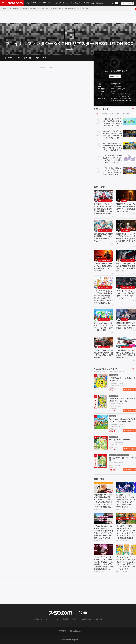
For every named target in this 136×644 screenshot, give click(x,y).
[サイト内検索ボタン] (128, 3)
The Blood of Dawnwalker (106, 260)
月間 (118, 114)
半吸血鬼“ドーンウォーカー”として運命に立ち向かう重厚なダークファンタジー (103, 267)
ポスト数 (126, 114)
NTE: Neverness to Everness (106, 201)
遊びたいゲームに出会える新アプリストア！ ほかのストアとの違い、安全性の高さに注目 (103, 327)
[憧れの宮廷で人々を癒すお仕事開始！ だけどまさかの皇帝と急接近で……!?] (104, 225)
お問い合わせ (40, 619)
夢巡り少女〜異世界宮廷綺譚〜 (106, 231)
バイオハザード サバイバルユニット (128, 288)
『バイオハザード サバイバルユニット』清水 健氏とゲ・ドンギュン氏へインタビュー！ (126, 295)
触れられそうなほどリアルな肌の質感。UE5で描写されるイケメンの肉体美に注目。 (126, 267)
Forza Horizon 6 (126, 347)
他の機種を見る (121, 89)
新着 (28, 3)
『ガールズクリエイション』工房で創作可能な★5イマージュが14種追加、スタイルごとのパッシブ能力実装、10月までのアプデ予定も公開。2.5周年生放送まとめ (103, 297)
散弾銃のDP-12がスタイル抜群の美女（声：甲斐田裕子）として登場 (126, 325)
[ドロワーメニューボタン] (3, 3)
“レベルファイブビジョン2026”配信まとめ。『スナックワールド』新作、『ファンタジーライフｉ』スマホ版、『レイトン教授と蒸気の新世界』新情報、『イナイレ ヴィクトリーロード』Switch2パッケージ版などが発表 (126, 532)
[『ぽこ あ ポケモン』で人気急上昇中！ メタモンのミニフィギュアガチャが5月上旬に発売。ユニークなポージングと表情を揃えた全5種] (129, 158)
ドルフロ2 (125, 320)
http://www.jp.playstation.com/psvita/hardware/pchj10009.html (122, 100)
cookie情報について (86, 619)
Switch (40, 3)
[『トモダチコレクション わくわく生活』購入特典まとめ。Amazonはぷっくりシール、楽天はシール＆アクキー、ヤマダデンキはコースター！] (126, 550)
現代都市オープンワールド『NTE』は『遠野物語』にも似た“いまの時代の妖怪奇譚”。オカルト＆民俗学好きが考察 (103, 209)
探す (118, 76)
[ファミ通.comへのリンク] (15, 3)
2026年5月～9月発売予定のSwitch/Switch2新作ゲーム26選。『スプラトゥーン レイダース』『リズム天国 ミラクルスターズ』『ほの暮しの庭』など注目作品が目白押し (113, 147)
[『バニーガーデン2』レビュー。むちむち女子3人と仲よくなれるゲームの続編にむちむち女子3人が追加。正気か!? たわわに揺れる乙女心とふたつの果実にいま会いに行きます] (104, 550)
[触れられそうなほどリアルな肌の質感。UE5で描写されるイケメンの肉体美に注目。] (126, 255)
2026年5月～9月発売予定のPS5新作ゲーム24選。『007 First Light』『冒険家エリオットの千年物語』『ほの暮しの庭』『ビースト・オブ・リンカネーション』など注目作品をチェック (113, 135)
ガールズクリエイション (106, 288)
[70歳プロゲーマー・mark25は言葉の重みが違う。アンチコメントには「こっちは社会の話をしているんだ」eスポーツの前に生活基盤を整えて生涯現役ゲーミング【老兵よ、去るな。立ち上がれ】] (104, 488)
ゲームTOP (9, 58)
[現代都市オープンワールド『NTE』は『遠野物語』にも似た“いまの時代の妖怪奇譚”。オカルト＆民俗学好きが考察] (104, 196)
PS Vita (114, 89)
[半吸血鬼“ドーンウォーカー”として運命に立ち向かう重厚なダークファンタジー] (104, 255)
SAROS (124, 201)
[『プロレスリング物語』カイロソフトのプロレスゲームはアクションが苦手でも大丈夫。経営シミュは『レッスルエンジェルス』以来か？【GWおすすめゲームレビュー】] (129, 170)
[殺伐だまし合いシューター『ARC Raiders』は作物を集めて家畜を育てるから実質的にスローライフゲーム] (126, 225)
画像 (37, 58)
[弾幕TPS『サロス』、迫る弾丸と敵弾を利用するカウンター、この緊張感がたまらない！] (126, 196)
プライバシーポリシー (53, 619)
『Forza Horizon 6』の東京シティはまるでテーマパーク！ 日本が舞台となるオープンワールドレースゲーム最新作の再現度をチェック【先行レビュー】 (103, 532)
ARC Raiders (125, 231)
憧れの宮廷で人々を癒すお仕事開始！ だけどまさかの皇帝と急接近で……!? (103, 237)
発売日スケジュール (62, 3)
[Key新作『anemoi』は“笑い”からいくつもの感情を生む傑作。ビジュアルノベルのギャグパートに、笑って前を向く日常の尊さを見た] (126, 488)
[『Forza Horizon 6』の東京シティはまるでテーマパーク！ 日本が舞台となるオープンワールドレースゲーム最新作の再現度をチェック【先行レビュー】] (104, 519)
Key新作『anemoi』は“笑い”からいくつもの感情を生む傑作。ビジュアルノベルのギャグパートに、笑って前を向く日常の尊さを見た (126, 501)
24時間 (104, 114)
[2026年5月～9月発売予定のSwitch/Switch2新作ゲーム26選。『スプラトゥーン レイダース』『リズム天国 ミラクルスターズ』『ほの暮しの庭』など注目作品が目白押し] (129, 146)
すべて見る (132, 109)
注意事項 (74, 619)
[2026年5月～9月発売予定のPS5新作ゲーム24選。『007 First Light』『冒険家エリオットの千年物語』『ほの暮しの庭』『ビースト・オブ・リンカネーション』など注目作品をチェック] (129, 134)
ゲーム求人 (74, 3)
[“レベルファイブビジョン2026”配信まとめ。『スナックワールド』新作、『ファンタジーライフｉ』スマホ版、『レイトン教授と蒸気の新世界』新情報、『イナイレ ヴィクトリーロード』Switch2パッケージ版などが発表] (126, 519)
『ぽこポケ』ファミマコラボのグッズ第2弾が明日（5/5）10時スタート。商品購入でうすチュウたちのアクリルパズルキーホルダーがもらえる (113, 122)
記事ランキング (101, 109)
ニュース (83, 3)
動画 (88, 3)
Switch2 (34, 3)
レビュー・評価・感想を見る (114, 71)
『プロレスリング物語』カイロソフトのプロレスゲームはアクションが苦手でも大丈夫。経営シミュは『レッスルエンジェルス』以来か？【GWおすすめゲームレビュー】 (113, 171)
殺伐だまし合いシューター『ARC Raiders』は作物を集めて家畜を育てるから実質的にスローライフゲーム (126, 239)
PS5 (45, 3)
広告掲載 (97, 619)
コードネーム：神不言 (128, 260)
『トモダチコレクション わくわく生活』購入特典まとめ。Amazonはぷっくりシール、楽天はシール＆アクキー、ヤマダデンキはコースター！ (126, 563)
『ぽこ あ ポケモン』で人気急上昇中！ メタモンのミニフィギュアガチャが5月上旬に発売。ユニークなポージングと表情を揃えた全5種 (112, 159)
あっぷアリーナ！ (104, 320)
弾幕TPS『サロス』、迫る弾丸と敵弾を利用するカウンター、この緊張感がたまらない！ (126, 208)
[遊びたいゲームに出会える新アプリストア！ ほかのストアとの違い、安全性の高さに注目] (104, 315)
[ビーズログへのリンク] (75, 631)
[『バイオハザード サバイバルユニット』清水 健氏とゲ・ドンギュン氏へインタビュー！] (126, 283)
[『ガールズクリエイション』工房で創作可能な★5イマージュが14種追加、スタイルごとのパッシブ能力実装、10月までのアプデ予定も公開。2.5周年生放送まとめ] (104, 283)
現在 (97, 114)
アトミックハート (104, 347)
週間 (111, 114)
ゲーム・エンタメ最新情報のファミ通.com (15, 9)
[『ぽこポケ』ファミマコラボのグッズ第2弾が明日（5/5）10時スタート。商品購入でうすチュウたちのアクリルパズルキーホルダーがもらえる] (129, 121)
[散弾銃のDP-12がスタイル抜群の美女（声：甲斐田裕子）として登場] (126, 315)
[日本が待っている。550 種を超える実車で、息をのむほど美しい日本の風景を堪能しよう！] (126, 342)
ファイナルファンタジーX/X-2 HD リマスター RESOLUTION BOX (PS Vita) (51, 9)
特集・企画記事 (97, 3)
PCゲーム (51, 3)
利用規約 (66, 619)
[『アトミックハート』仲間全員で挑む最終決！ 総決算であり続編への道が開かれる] (104, 342)
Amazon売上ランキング (105, 369)
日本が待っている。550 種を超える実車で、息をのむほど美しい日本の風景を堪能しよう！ (126, 354)
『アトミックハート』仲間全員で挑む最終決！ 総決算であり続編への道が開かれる (103, 354)
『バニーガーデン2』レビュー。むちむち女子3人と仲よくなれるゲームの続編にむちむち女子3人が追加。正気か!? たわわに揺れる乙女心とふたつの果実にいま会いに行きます (103, 563)
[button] (115, 104)
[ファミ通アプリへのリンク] (62, 631)
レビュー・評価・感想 (24, 58)
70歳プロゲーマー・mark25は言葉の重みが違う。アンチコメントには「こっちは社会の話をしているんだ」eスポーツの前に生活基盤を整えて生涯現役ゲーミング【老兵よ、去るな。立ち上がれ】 (103, 501)
